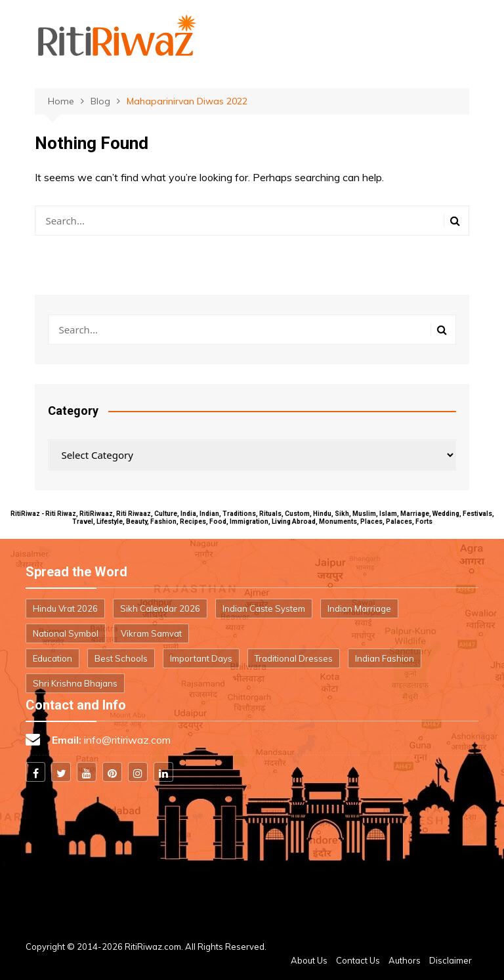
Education (52, 658)
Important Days (201, 658)
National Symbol (66, 633)
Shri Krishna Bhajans (75, 683)
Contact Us (358, 960)
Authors (405, 960)
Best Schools (121, 658)
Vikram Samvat (151, 633)
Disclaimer (451, 960)
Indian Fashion (385, 658)
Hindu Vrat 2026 (65, 608)
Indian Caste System (264, 608)
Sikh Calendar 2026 (160, 608)
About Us (309, 960)
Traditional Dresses (294, 658)
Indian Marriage (359, 608)
